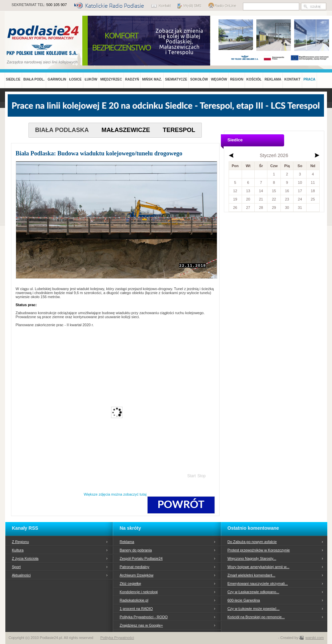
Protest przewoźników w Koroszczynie (259, 550)
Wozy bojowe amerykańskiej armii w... (259, 567)
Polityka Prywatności (117, 638)
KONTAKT (292, 79)
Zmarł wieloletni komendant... (252, 575)
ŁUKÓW (91, 79)
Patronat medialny (135, 567)
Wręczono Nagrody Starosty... (252, 558)
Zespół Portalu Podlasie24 (141, 558)
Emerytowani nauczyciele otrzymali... (258, 584)
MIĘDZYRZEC (111, 79)
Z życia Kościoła (25, 558)
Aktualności (21, 575)
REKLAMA (273, 79)
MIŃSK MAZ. (152, 79)
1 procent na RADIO (136, 609)
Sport (16, 567)
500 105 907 (56, 5)
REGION (236, 79)
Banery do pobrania (136, 550)
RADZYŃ (132, 79)
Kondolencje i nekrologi (139, 592)
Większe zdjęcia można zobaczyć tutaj (115, 494)
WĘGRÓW (219, 79)
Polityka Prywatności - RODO (144, 617)
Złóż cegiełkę (131, 584)
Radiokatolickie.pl (134, 600)
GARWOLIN (57, 79)
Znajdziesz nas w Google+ (141, 625)
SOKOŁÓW (199, 79)
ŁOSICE (75, 79)
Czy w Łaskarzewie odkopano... (254, 592)
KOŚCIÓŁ (254, 79)
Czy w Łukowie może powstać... (254, 609)
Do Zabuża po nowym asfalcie (252, 542)
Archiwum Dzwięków (137, 575)
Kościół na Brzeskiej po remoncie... (256, 617)
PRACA (310, 79)
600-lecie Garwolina (244, 600)
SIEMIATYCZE (176, 79)
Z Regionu (21, 542)
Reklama (127, 542)
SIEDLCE (13, 79)
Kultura (18, 550)
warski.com (314, 638)
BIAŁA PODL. (34, 79)
